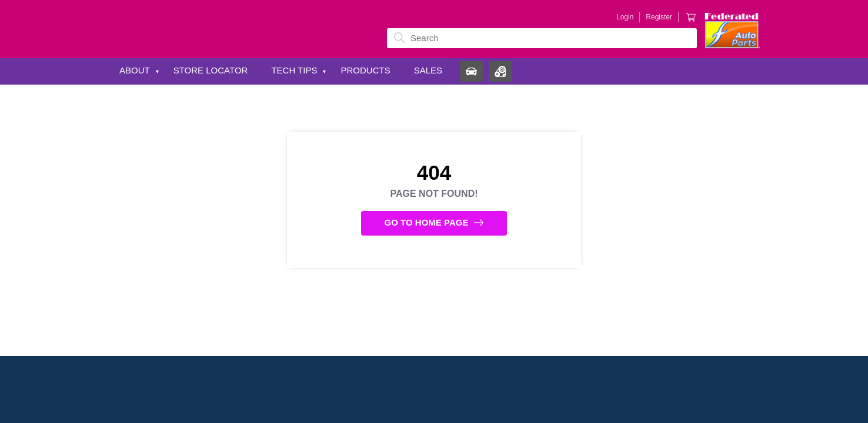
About (135, 70)
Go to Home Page (434, 222)
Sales (428, 70)
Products (365, 70)
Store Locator (211, 70)
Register (659, 17)
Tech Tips (294, 70)
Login (625, 17)
